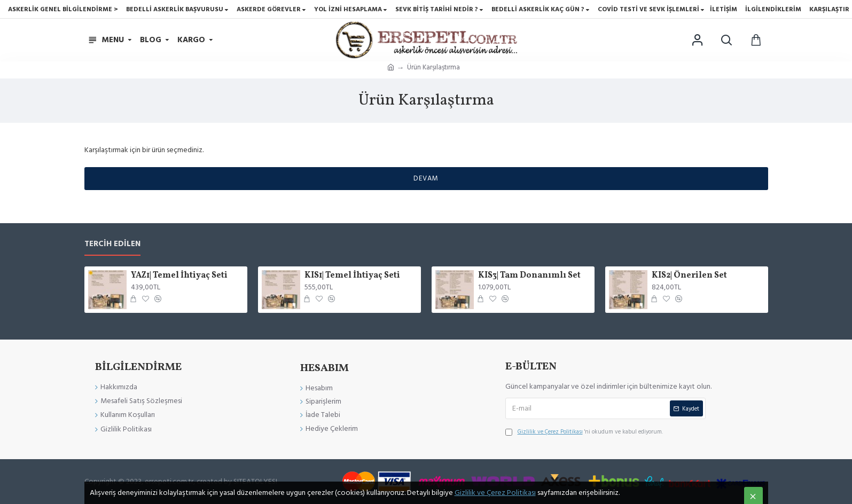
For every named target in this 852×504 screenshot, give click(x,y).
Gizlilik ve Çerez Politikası (495, 493)
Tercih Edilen (112, 244)
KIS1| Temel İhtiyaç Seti (352, 276)
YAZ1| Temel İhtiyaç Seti (179, 276)
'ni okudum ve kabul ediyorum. (584, 432)
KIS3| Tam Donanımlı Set (529, 276)
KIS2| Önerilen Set (689, 276)
